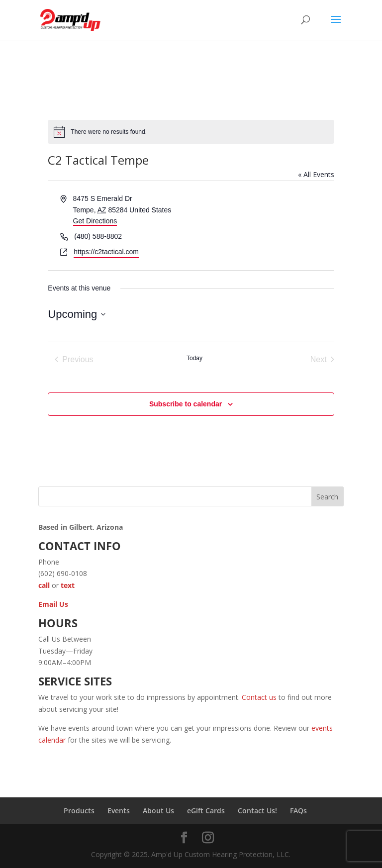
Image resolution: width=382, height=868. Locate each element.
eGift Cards (206, 811)
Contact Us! (257, 811)
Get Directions (95, 221)
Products (79, 811)
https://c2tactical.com (106, 252)
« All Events (316, 174)
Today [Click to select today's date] (194, 358)
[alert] (191, 132)
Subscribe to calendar (186, 404)
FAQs (298, 811)
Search (327, 497)
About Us (158, 811)
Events (119, 811)
